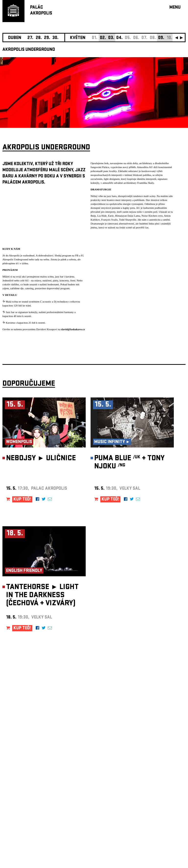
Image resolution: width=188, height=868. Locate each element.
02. (103, 38)
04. (119, 38)
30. (55, 38)
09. (161, 38)
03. (111, 38)
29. (47, 38)
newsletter (154, 744)
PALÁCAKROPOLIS (41, 11)
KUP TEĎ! (22, 500)
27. (30, 38)
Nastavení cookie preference (22, 801)
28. (39, 38)
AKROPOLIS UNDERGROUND (29, 50)
